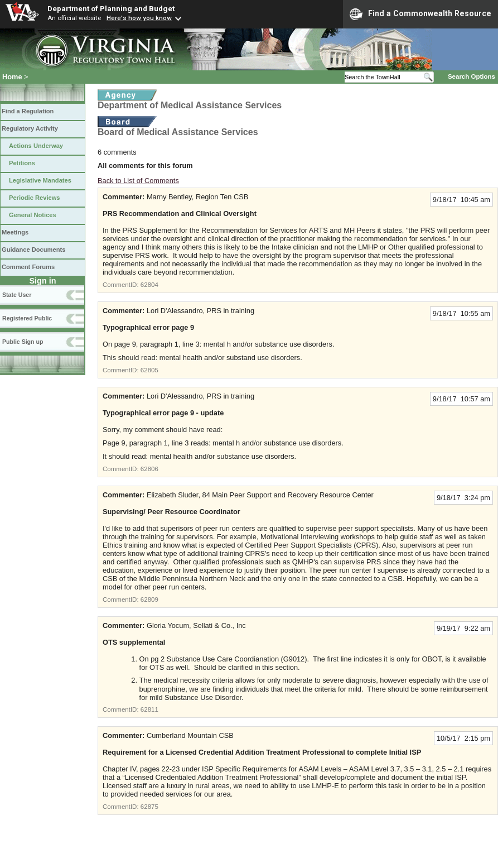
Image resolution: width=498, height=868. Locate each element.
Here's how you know (139, 18)
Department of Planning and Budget (111, 8)
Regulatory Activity (30, 128)
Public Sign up (23, 342)
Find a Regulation (28, 111)
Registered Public (27, 318)
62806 (149, 469)
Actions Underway (36, 146)
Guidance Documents (33, 250)
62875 (149, 807)
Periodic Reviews (35, 198)
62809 (149, 600)
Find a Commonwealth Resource (420, 14)
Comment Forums (28, 267)
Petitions (22, 163)
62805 (149, 370)
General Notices (33, 215)
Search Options (472, 76)
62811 (149, 709)
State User (17, 295)
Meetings (15, 232)
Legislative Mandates (40, 180)
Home (12, 77)
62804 (149, 285)
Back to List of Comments (138, 181)
